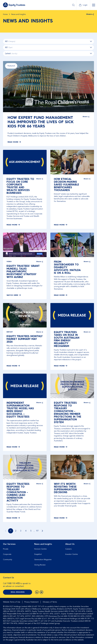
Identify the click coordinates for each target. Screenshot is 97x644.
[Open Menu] (94, 5)
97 (37, 531)
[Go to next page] (42, 531)
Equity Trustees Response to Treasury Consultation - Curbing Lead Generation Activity (18, 492)
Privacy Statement (31, 602)
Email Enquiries (18, 592)
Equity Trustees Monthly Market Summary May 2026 (25, 339)
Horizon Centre (40, 549)
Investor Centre (72, 554)
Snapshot (38, 554)
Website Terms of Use (12, 602)
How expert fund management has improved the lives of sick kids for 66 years (41, 122)
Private (6, 549)
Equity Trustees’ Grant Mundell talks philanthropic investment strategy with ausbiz (23, 272)
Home (5, 14)
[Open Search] (73, 5)
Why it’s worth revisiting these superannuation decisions (65, 488)
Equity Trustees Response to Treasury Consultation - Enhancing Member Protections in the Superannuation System (68, 413)
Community (8, 560)
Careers (68, 549)
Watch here (12, 295)
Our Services (9, 544)
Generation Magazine (43, 560)
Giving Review (40, 565)
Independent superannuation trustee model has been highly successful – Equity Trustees (20, 410)
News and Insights (43, 544)
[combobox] (48, 53)
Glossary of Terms (50, 602)
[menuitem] (17, 555)
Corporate (7, 554)
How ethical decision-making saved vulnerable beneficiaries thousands (66, 185)
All (48, 41)
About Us (70, 544)
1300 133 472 (13, 583)
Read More (13, 142)
